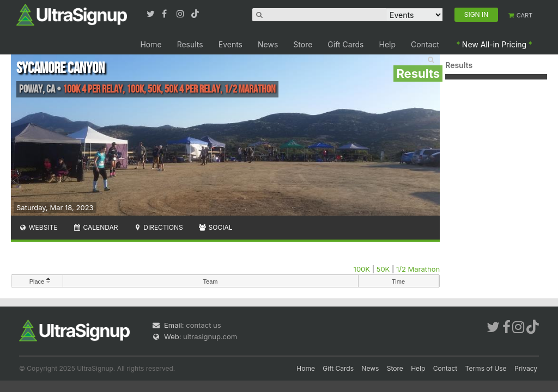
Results (190, 44)
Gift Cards (345, 44)
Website (38, 227)
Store (303, 44)
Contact (425, 44)
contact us (203, 325)
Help (388, 44)
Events (231, 44)
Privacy (526, 368)
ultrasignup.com (210, 336)
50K (383, 269)
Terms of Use (486, 368)
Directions (158, 227)
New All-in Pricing (494, 44)
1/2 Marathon (418, 269)
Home (151, 44)
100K (362, 269)
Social (216, 227)
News (268, 44)
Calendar (96, 227)
